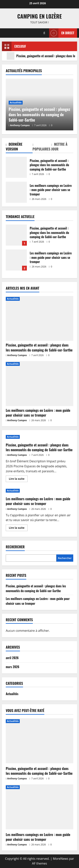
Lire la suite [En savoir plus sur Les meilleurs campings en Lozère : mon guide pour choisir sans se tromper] (18, 528)
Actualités (16, 103)
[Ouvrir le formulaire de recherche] (44, 33)
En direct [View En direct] (62, 33)
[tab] (19, 147)
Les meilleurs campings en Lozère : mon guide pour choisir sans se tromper (16, 192)
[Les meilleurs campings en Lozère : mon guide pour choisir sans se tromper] (39, 384)
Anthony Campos (20, 125)
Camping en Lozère (39, 16)
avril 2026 (12, 658)
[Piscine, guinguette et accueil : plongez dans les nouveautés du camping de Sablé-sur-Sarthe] (39, 318)
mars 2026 (12, 667)
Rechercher (15, 547)
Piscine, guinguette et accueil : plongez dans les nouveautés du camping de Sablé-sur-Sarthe (16, 167)
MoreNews (61, 859)
